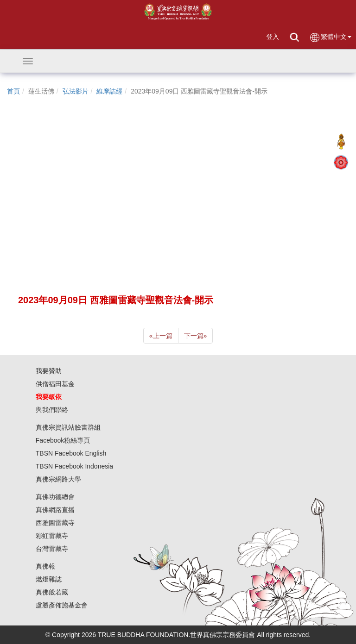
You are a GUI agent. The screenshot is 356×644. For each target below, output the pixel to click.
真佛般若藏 (52, 592)
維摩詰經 (109, 91)
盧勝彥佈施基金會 (62, 605)
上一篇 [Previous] (161, 336)
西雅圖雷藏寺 (55, 523)
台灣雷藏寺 (52, 549)
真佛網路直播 (55, 510)
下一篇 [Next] (196, 336)
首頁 (13, 91)
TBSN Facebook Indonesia (74, 466)
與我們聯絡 (52, 410)
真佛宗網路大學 (58, 479)
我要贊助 (49, 371)
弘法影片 (76, 91)
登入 (273, 37)
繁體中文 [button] (330, 37)
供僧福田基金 (55, 384)
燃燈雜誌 (49, 579)
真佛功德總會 (55, 497)
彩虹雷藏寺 (52, 536)
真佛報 (45, 566)
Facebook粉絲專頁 (63, 440)
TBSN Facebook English (71, 453)
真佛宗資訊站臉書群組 (68, 427)
